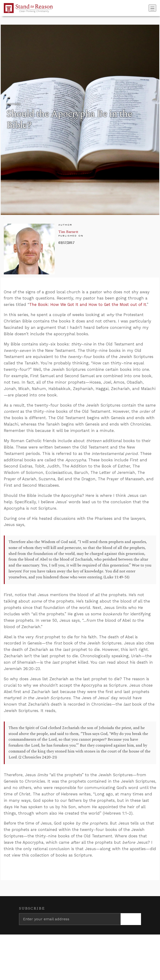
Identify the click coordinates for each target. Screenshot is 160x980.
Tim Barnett (68, 232)
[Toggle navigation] (152, 8)
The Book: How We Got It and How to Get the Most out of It (88, 304)
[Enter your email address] (70, 919)
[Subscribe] (131, 919)
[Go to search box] (147, 8)
